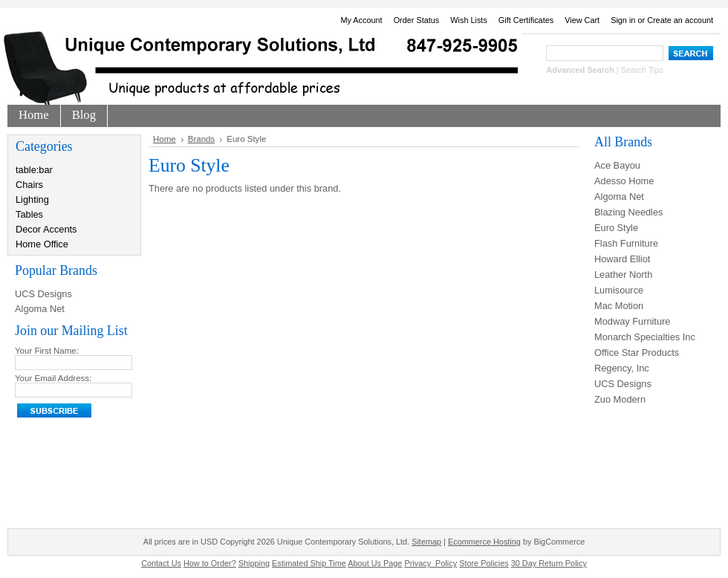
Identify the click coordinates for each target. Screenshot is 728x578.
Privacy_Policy (430, 563)
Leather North (623, 275)
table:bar (34, 170)
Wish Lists (469, 20)
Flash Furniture (626, 243)
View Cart (582, 20)
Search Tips (642, 70)
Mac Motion (619, 306)
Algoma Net (40, 309)
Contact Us (161, 563)
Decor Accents (46, 229)
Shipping (254, 563)
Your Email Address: (53, 378)
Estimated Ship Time (309, 563)
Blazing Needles (628, 212)
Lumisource (619, 290)
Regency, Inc (622, 368)
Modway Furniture (632, 321)
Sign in (623, 20)
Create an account (680, 20)
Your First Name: (47, 351)
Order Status (417, 20)
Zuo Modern (620, 399)
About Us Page (375, 563)
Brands (202, 139)
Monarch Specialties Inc (645, 337)
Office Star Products (637, 353)
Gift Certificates (526, 20)
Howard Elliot (622, 259)
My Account (361, 20)
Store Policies (484, 563)
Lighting (32, 199)
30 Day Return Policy (549, 563)
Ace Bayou (617, 165)
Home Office (42, 244)
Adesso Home (624, 181)
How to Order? (210, 563)
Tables (29, 214)
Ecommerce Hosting (484, 542)
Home (165, 139)
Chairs (29, 185)
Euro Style (616, 228)
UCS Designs (43, 294)
